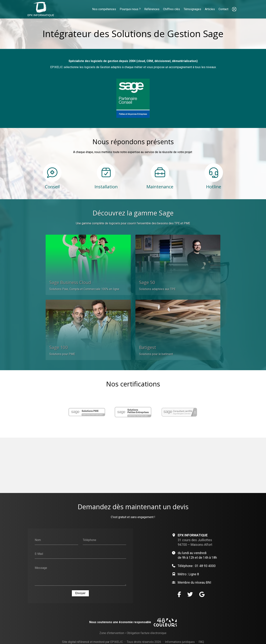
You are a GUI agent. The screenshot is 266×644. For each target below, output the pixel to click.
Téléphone (89, 540)
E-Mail (39, 554)
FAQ (201, 642)
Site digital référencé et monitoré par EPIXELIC (92, 642)
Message (41, 568)
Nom (38, 540)
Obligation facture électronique (147, 633)
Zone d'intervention (112, 633)
